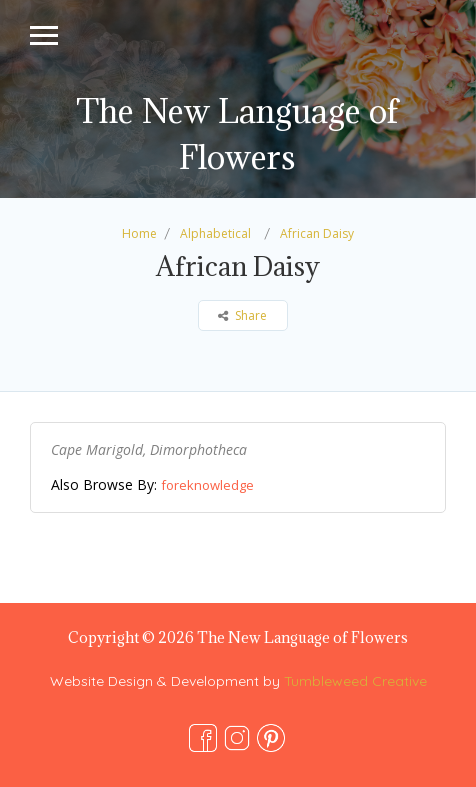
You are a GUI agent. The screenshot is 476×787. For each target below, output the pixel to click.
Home (139, 233)
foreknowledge (207, 485)
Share (242, 315)
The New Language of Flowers (237, 134)
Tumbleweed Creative (355, 681)
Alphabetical (215, 233)
